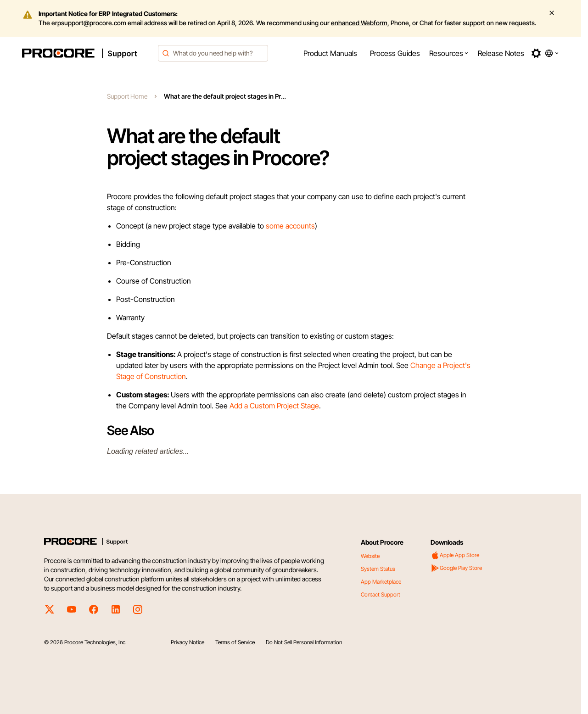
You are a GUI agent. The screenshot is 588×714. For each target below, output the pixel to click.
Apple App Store (455, 555)
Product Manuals (330, 53)
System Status (378, 569)
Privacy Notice (188, 642)
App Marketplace (381, 582)
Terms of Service (235, 642)
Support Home (127, 96)
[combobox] (213, 53)
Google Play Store (456, 568)
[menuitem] (330, 53)
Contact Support (381, 594)
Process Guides (395, 53)
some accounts (290, 226)
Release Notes (501, 53)
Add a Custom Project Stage (274, 406)
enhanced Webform (359, 23)
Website (370, 556)
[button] (449, 53)
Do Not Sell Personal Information (304, 642)
